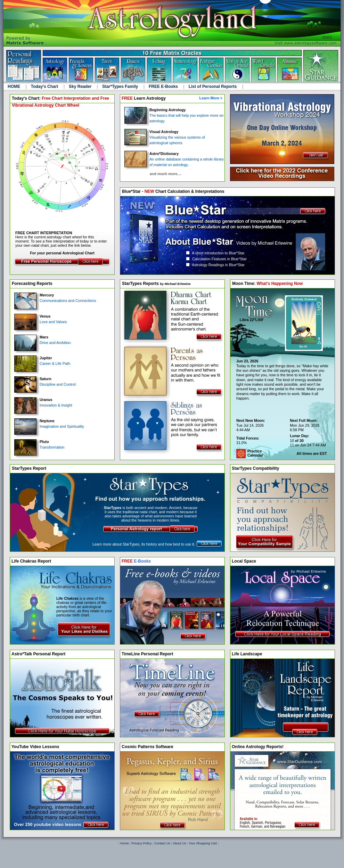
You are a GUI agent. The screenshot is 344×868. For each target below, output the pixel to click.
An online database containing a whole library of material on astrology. (174, 160)
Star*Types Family (123, 87)
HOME (17, 87)
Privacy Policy (141, 843)
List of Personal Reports (216, 87)
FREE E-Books (167, 87)
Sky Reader (83, 87)
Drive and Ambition (42, 344)
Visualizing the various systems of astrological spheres (165, 138)
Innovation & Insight (43, 406)
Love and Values (41, 323)
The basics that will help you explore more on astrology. (174, 117)
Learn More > (212, 98)
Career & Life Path (42, 365)
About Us (179, 843)
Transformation (39, 448)
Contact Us (162, 843)
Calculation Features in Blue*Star (216, 259)
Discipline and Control (45, 386)
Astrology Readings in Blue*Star (215, 265)
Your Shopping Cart (203, 843)
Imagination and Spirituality (49, 428)
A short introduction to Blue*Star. (216, 253)
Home (125, 843)
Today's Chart (48, 87)
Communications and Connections (55, 302)
